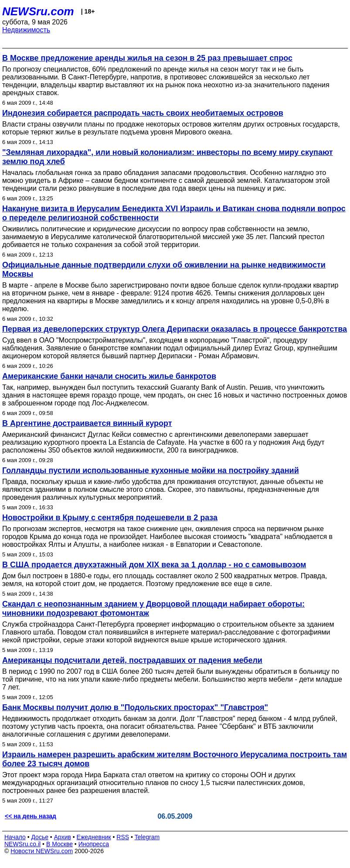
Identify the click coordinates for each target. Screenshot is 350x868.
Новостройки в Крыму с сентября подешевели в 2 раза (110, 518)
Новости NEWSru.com (42, 851)
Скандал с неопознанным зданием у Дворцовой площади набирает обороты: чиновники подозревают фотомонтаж (153, 609)
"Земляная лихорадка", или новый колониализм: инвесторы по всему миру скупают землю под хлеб (168, 157)
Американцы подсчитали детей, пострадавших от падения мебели (132, 660)
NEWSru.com (38, 11)
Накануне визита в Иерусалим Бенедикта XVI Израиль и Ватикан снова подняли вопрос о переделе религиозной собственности (174, 213)
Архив (63, 837)
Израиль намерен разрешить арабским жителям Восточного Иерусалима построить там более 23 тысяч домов (175, 759)
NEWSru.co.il (22, 844)
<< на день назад (31, 816)
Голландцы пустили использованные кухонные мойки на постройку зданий (151, 470)
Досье (40, 837)
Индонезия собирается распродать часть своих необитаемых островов (143, 113)
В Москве (59, 844)
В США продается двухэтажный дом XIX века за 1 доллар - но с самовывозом (154, 565)
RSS (123, 837)
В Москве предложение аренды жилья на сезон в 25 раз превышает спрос (147, 58)
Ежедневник (94, 837)
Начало (15, 837)
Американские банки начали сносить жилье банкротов (109, 376)
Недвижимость (26, 30)
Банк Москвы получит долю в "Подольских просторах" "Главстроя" (135, 707)
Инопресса (94, 844)
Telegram (147, 837)
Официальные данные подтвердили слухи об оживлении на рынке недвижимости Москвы (164, 269)
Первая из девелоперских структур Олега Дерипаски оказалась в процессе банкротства (175, 329)
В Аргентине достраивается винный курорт (87, 423)
